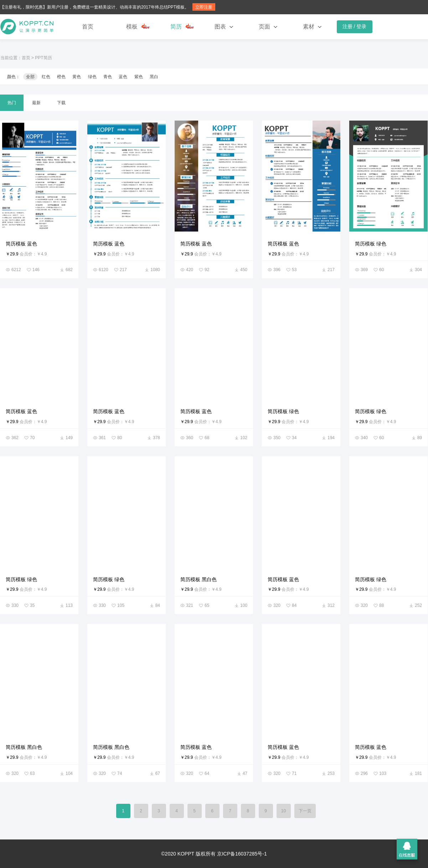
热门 (12, 103)
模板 (132, 27)
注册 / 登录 (355, 26)
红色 (46, 77)
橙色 (61, 77)
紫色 (139, 77)
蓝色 (123, 77)
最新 (36, 103)
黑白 (154, 77)
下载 (61, 103)
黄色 (77, 77)
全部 (30, 77)
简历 (176, 27)
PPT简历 (43, 58)
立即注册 (204, 7)
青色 (108, 77)
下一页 (305, 811)
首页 (88, 27)
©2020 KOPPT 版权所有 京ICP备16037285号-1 (214, 854)
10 (283, 811)
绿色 (92, 77)
